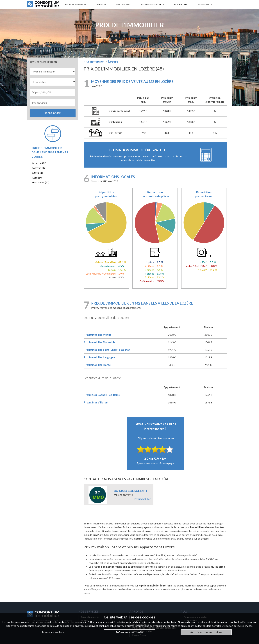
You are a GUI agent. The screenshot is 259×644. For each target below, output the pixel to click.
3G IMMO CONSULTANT (131, 491)
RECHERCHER (53, 113)
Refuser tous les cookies (129, 632)
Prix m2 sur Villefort (96, 402)
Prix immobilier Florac (97, 365)
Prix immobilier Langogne (99, 357)
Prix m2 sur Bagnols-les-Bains (102, 395)
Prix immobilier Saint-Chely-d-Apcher (107, 350)
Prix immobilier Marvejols (99, 342)
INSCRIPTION (181, 4)
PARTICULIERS (123, 4)
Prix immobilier (142, 499)
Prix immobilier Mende (98, 335)
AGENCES (101, 4)
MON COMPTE (205, 4)
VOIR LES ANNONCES (76, 4)
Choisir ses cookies (53, 632)
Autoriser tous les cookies (206, 632)
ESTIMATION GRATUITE (152, 4)
